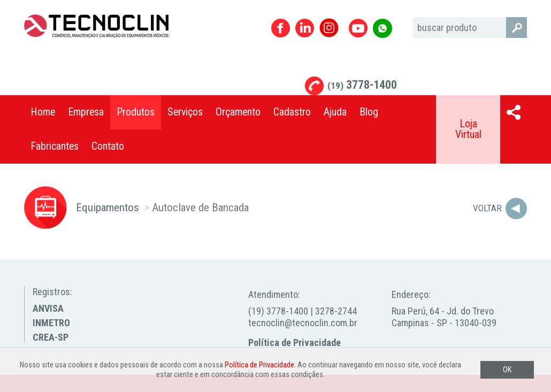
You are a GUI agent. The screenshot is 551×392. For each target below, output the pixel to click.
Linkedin (305, 28)
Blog (369, 112)
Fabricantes (55, 146)
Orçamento (238, 112)
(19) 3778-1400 (278, 311)
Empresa (86, 112)
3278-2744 (336, 311)
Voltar (487, 208)
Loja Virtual (468, 129)
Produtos (136, 112)
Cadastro (292, 112)
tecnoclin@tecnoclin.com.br (303, 323)
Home (43, 112)
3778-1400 (362, 85)
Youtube (358, 28)
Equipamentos (108, 207)
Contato (108, 146)
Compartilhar (514, 112)
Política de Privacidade (294, 343)
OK (507, 370)
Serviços (185, 112)
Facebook (281, 28)
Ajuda (335, 112)
